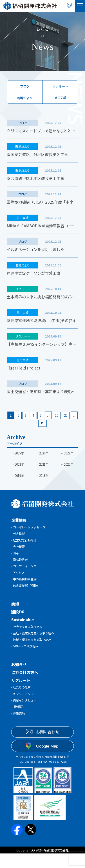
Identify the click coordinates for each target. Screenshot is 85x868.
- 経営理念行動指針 (25, 548)
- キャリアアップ (23, 708)
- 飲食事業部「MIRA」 (27, 597)
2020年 (68, 471)
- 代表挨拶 (19, 542)
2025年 (19, 459)
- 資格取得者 (20, 569)
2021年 (44, 471)
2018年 (44, 483)
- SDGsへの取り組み (26, 659)
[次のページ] (47, 429)
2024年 (44, 459)
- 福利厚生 (19, 722)
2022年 (19, 471)
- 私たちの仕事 (22, 701)
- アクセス (18, 583)
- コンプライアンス (25, 576)
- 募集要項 (19, 729)
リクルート (60, 86)
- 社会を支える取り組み (28, 639)
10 (61, 421)
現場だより (25, 98)
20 (70, 421)
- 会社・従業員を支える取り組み (34, 645)
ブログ (25, 86)
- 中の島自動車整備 (25, 590)
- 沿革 (15, 562)
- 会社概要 (19, 555)
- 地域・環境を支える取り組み (33, 652)
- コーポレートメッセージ (30, 535)
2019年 (19, 483)
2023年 (68, 459)
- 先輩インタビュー (25, 715)
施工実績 (60, 98)
